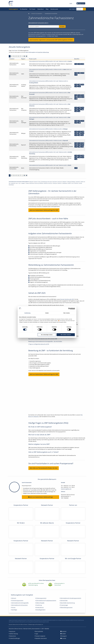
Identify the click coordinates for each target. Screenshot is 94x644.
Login (71, 3)
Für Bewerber (24, 9)
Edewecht (64, 182)
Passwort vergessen (40, 636)
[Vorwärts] (24, 56)
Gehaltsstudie (54, 9)
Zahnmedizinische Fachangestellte (20, 603)
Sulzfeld (69, 183)
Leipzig (27, 183)
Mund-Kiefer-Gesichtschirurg (67, 603)
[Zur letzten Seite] (27, 56)
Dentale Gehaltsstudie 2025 (67, 299)
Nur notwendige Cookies (47, 335)
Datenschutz (13, 636)
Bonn (40, 182)
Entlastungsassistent (41, 598)
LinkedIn (64, 634)
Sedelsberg (65, 183)
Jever (17, 183)
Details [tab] (47, 313)
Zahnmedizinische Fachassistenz (19, 605)
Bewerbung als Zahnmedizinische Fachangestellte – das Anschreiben (45, 341)
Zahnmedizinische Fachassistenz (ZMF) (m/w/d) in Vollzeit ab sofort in (48, 129)
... (22, 56)
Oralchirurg (39, 605)
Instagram (64, 636)
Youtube (64, 638)
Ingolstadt (13, 183)
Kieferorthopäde (40, 603)
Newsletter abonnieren (41, 638)
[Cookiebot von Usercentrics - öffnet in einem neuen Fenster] (69, 309)
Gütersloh (78, 182)
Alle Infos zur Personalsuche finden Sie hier (44, 468)
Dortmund (60, 182)
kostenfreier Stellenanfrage (43, 52)
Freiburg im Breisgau (71, 182)
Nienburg (55, 183)
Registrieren (81, 3)
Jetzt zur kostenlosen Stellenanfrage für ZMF (44, 210)
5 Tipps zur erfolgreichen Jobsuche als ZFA (39, 344)
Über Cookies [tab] (67, 313)
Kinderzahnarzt (39, 607)
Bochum (36, 182)
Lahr (19, 183)
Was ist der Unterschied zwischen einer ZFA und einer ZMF (43, 339)
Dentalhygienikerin (40, 610)
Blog (47, 9)
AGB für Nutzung (14, 634)
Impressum (12, 631)
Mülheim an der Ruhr (48, 183)
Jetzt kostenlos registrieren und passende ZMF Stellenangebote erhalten (51, 40)
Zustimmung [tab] (27, 313)
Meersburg (31, 183)
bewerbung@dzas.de (66, 489)
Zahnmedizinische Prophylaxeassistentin (46, 601)
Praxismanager (64, 605)
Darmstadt (55, 182)
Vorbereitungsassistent (17, 601)
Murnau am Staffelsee (39, 183)
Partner (13, 607)
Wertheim (76, 183)
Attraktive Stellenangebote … (37, 14)
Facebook (64, 631)
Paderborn (60, 183)
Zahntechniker (64, 601)
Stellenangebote (13, 9)
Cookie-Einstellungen (15, 638)
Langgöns (23, 183)
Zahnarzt (13, 598)
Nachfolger (14, 610)
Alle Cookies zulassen (66, 335)
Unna (72, 183)
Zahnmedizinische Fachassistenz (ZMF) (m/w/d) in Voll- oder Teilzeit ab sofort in (51, 61)
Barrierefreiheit (39, 631)
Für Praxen (32, 9)
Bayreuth (32, 182)
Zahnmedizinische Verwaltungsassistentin (70, 598)
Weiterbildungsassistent (66, 607)
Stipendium (41, 9)
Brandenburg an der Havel (47, 182)
